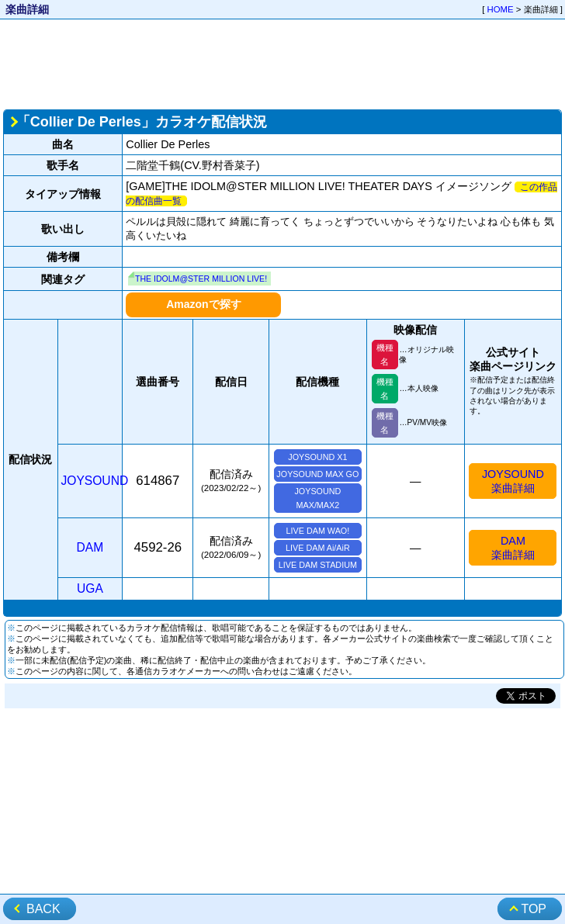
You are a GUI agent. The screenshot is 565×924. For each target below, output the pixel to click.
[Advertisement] (283, 63)
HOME (501, 9)
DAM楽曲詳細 (513, 548)
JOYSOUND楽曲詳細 (513, 481)
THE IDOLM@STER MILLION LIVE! (201, 279)
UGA (90, 588)
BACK (43, 909)
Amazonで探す (203, 304)
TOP (534, 909)
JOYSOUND (95, 481)
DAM (90, 547)
